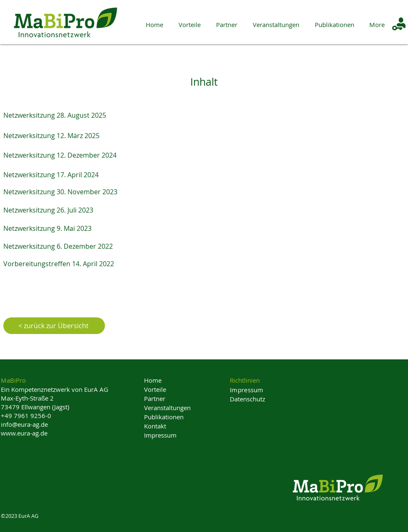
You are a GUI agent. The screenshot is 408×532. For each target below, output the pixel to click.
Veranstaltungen (167, 408)
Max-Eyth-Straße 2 (27, 398)
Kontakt (155, 426)
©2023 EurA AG (20, 516)
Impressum (160, 435)
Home (153, 380)
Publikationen (164, 417)
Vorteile (155, 389)
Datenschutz (248, 399)
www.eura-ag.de (24, 433)
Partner (155, 398)
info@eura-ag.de (24, 424)
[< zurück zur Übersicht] (54, 326)
